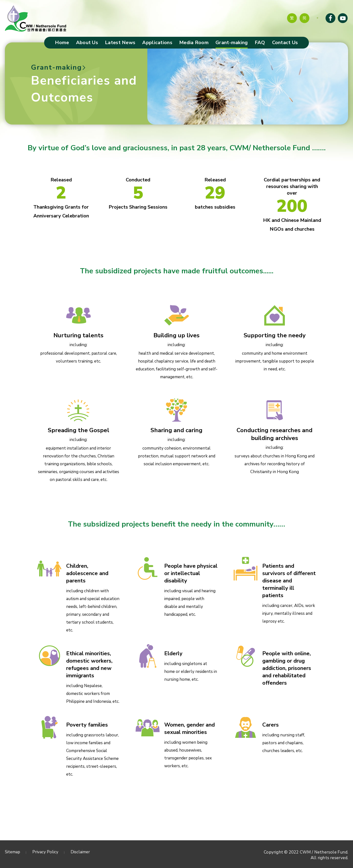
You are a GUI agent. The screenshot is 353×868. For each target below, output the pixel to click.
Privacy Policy (45, 852)
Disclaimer (80, 852)
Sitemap (13, 852)
